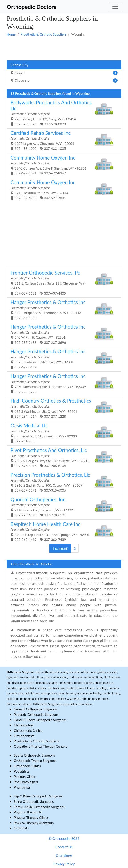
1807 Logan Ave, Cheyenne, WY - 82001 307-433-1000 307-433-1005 (62, 140)
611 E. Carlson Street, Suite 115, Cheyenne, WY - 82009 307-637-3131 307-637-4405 (62, 282)
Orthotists (21, 828)
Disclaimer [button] (64, 855)
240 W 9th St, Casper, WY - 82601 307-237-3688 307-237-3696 (62, 334)
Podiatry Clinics (25, 777)
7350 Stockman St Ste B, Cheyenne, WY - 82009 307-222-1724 (62, 383)
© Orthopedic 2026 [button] (64, 838)
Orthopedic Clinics (27, 766)
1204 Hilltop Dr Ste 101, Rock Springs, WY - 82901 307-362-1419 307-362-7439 (62, 531)
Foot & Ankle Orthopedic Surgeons (39, 807)
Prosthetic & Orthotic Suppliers (43, 34)
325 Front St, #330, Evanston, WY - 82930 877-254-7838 (62, 433)
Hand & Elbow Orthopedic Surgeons (40, 720)
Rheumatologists (26, 782)
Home (11, 34)
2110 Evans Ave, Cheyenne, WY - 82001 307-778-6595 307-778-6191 (62, 507)
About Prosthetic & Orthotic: (32, 564)
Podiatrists (21, 771)
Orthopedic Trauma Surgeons (35, 761)
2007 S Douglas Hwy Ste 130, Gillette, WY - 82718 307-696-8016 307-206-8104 (62, 458)
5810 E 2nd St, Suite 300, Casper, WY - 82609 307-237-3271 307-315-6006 (62, 482)
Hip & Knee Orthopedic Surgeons (38, 796)
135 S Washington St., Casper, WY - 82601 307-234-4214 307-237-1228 (62, 408)
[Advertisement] (64, 48)
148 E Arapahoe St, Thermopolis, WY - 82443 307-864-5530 (62, 309)
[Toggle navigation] (115, 7)
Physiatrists (22, 787)
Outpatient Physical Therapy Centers (41, 746)
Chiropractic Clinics (28, 730)
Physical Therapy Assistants (34, 823)
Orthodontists (24, 736)
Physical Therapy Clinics (31, 817)
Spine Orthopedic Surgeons (34, 801)
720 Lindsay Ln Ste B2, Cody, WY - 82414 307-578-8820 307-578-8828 (62, 113)
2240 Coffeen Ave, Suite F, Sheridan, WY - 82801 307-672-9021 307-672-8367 (62, 165)
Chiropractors (24, 725)
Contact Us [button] (64, 847)
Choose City (19, 65)
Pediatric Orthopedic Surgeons (36, 714)
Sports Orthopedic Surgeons (34, 755)
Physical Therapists (28, 812)
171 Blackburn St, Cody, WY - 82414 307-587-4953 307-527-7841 (62, 190)
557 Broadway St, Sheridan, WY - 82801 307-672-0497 (62, 359)
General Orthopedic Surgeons (35, 709)
